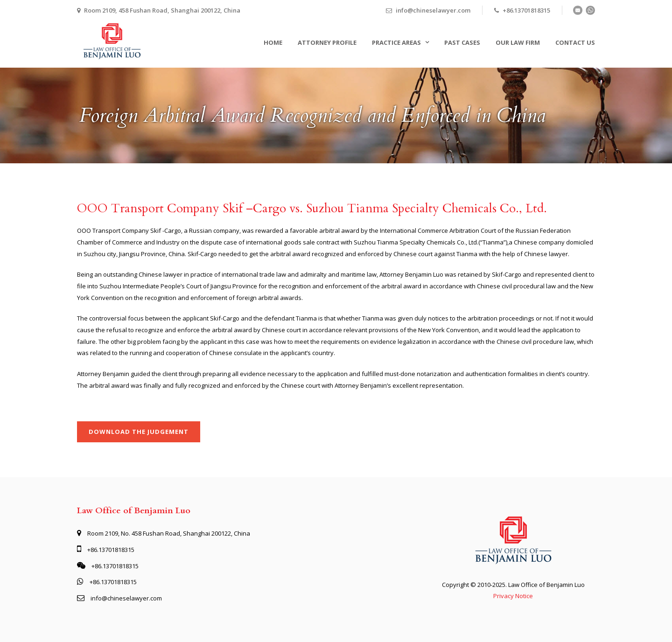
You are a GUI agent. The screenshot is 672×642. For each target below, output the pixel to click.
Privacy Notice (513, 596)
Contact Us (575, 42)
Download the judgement (139, 432)
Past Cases (462, 42)
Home (273, 42)
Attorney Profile (327, 42)
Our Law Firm (518, 42)
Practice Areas (396, 42)
